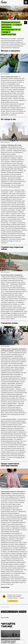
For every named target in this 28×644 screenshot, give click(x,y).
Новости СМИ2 (5, 618)
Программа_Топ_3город (9, 612)
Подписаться (13, 601)
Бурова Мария (5, 587)
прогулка (22, 612)
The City (4, 2)
